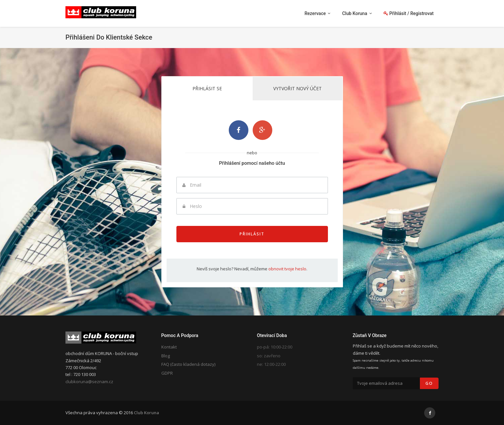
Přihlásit (252, 234)
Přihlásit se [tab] (207, 88)
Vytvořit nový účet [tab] (297, 88)
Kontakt (169, 347)
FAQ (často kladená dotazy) (188, 364)
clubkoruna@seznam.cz (89, 382)
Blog (166, 356)
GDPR (167, 373)
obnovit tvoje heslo (287, 269)
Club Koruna (146, 413)
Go (429, 383)
